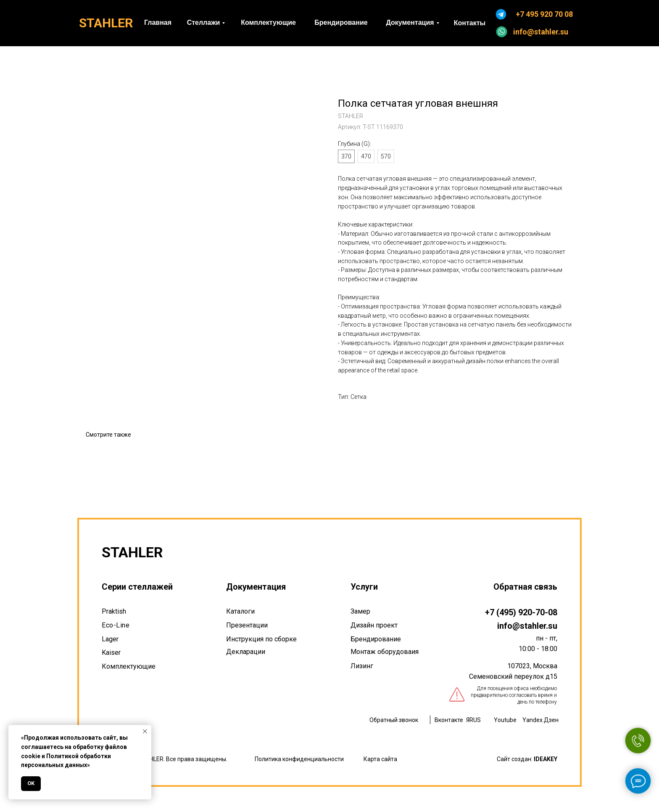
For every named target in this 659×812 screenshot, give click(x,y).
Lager (110, 639)
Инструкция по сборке (261, 639)
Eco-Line (116, 625)
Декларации (246, 652)
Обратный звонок (394, 720)
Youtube (505, 720)
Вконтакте (449, 720)
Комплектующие (129, 666)
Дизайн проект (374, 625)
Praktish (114, 611)
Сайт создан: (527, 759)
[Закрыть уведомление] (145, 731)
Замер (360, 611)
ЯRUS (473, 720)
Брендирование (376, 639)
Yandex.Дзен (540, 720)
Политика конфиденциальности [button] (299, 759)
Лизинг (362, 666)
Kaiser (111, 652)
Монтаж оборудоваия (385, 652)
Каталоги (240, 611)
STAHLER (106, 23)
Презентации (247, 625)
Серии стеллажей (137, 587)
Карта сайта (380, 759)
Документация (256, 587)
